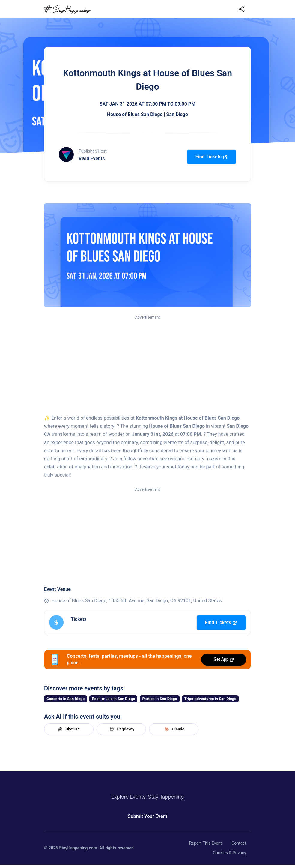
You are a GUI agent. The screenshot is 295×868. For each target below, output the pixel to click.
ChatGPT (69, 729)
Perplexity (121, 729)
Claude (174, 729)
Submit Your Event (147, 816)
